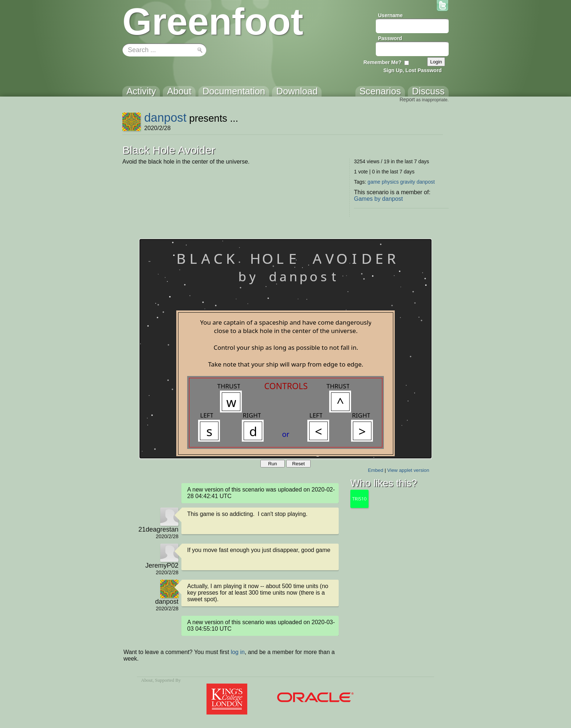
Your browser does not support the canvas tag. (285, 349)
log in (238, 652)
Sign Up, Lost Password (413, 70)
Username (390, 15)
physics (390, 182)
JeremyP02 (162, 565)
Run (272, 464)
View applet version (408, 470)
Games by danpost (378, 199)
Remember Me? (382, 62)
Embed (375, 470)
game (374, 182)
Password (390, 38)
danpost (165, 118)
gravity (408, 182)
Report (407, 99)
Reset (298, 464)
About (147, 680)
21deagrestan (158, 529)
